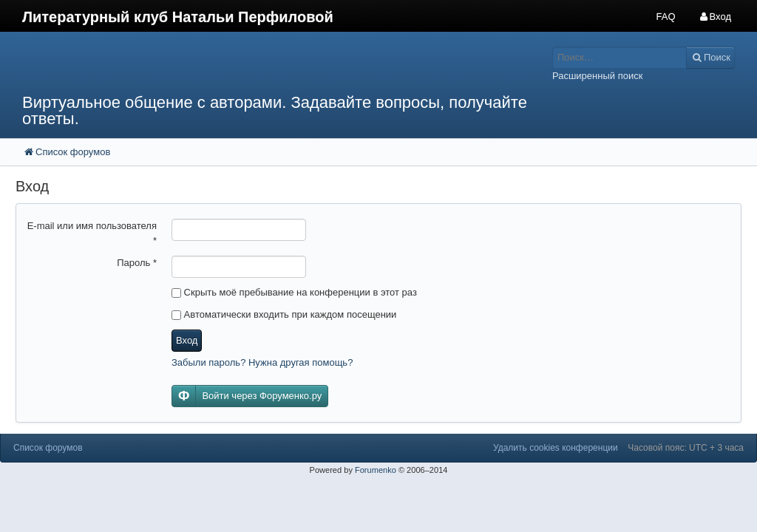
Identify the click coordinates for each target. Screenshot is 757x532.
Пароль (137, 263)
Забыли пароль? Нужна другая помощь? (262, 362)
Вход (187, 340)
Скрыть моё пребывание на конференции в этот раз (294, 292)
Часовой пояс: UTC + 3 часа (686, 448)
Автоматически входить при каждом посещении (284, 314)
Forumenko (376, 470)
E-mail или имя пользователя (92, 233)
